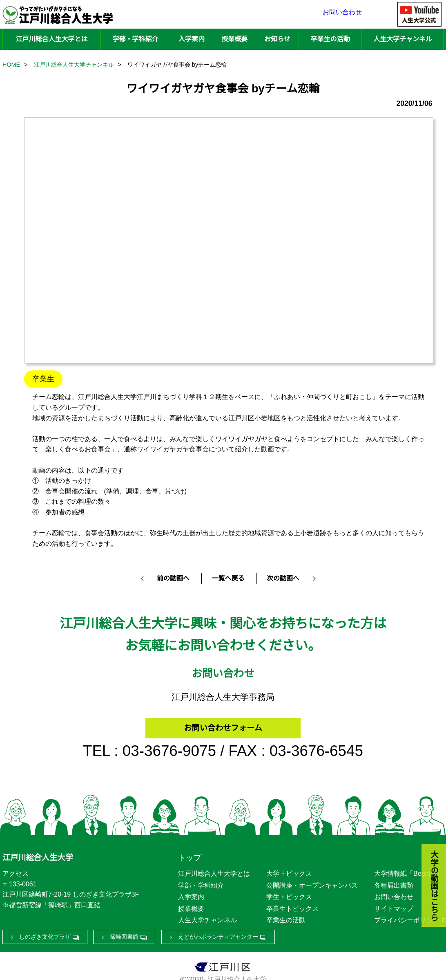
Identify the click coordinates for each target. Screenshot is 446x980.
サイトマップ (394, 906)
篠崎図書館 (124, 934)
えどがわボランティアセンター (218, 934)
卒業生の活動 (330, 39)
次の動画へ (283, 578)
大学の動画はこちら (428, 841)
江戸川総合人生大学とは (51, 39)
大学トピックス (289, 871)
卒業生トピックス (292, 906)
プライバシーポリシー (407, 918)
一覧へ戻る (228, 578)
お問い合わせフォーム (223, 724)
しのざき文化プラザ (45, 934)
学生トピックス (289, 894)
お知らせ (277, 39)
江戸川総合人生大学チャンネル (74, 65)
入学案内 (192, 39)
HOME (11, 65)
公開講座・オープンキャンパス (312, 882)
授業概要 (234, 39)
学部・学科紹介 (135, 39)
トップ (190, 855)
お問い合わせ (342, 14)
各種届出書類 (394, 882)
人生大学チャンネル (403, 39)
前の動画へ (173, 578)
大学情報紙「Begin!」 (406, 871)
